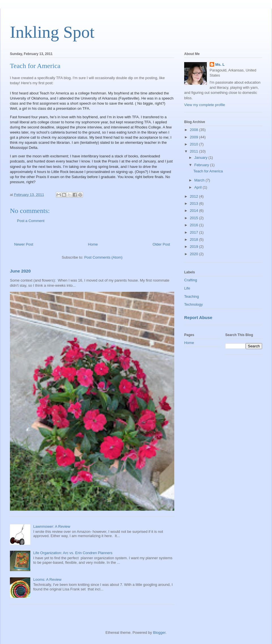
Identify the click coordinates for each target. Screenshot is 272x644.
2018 (195, 239)
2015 (195, 218)
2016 (195, 225)
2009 (195, 137)
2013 (195, 203)
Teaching (192, 296)
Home (93, 244)
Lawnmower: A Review (52, 526)
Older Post (161, 244)
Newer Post (24, 244)
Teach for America (208, 171)
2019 (195, 247)
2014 (195, 211)
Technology (194, 304)
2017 (195, 232)
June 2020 (20, 271)
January (201, 158)
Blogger (159, 633)
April (199, 187)
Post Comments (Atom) (103, 257)
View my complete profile (205, 105)
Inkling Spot (52, 32)
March (200, 180)
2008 (195, 130)
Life (187, 288)
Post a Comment (31, 221)
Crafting (191, 280)
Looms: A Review (47, 579)
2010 (195, 144)
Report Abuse (198, 317)
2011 (195, 151)
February (202, 165)
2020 (195, 254)
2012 (195, 196)
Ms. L (220, 65)
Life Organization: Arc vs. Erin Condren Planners (73, 553)
